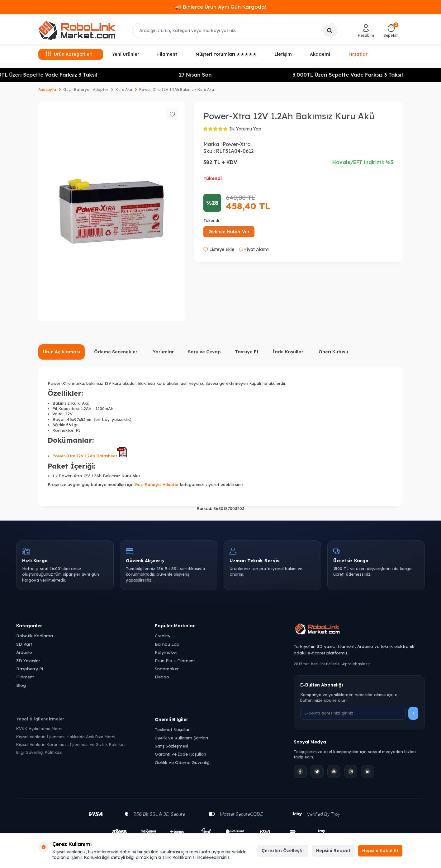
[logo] (77, 31)
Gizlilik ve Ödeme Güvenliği (183, 762)
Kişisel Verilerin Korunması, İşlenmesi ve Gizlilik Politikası (71, 744)
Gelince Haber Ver (229, 232)
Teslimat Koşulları (173, 729)
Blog (21, 685)
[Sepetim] (391, 31)
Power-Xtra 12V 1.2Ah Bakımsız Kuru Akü (177, 90)
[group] (111, 211)
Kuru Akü (124, 90)
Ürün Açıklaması (62, 352)
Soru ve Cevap (204, 352)
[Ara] (330, 31)
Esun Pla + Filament (175, 660)
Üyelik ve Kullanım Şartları (181, 738)
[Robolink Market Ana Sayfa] (359, 630)
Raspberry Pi (30, 669)
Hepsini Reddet (333, 851)
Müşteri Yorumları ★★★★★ (226, 54)
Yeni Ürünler (126, 54)
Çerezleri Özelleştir (283, 851)
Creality (163, 636)
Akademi (320, 54)
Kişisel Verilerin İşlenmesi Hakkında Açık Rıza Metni (66, 737)
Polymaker (166, 652)
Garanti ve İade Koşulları (180, 754)
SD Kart (24, 644)
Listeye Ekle (219, 249)
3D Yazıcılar (28, 660)
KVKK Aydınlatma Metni (39, 729)
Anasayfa (47, 90)
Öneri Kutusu (333, 352)
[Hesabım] (366, 31)
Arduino (24, 652)
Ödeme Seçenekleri (116, 352)
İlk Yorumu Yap (245, 129)
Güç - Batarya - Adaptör (86, 90)
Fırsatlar (358, 54)
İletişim (283, 54)
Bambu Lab (167, 644)
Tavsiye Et (247, 352)
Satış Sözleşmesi (171, 746)
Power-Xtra (237, 144)
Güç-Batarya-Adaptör (157, 484)
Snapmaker (167, 669)
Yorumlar (163, 352)
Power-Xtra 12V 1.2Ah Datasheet (90, 456)
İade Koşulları (289, 352)
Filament (167, 54)
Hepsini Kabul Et (380, 851)
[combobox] (235, 31)
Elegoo (162, 677)
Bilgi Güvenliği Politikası (39, 752)
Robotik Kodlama (35, 636)
